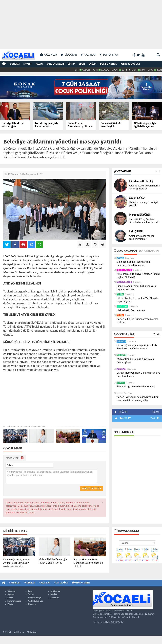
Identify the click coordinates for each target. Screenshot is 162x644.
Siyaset (28, 64)
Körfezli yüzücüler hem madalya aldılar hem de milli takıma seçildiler (137, 399)
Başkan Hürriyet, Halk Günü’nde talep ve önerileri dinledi (138, 375)
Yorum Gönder (14, 458)
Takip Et (155, 419)
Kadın (39, 64)
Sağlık (92, 64)
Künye (19, 632)
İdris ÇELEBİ (136, 232)
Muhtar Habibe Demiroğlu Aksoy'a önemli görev (135, 361)
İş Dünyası (122, 306)
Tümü (157, 334)
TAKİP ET (125, 419)
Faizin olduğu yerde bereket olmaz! (136, 387)
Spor (82, 64)
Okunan (131, 251)
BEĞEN (122, 412)
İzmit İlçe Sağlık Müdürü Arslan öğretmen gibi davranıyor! (133, 264)
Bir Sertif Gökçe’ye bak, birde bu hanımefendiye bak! (144, 221)
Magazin (32, 604)
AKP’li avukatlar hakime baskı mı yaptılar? (142, 237)
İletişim (32, 632)
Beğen (156, 412)
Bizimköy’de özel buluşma (131, 310)
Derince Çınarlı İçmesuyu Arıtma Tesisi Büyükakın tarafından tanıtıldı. (137, 347)
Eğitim (71, 64)
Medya (54, 594)
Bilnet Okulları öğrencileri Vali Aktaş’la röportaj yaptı (137, 300)
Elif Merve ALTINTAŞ (141, 181)
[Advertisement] (81, 23)
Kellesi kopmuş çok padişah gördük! (144, 204)
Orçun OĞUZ (137, 198)
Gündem (15, 64)
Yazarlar (122, 172)
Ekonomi (55, 598)
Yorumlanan (149, 251)
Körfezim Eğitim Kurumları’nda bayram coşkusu (137, 321)
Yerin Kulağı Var (130, 64)
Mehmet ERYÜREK (140, 215)
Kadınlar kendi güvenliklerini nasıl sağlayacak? (144, 187)
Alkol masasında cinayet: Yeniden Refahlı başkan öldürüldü (138, 276)
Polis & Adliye (108, 64)
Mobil (7, 632)
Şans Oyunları (55, 64)
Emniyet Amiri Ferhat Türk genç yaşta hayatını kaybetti (137, 288)
